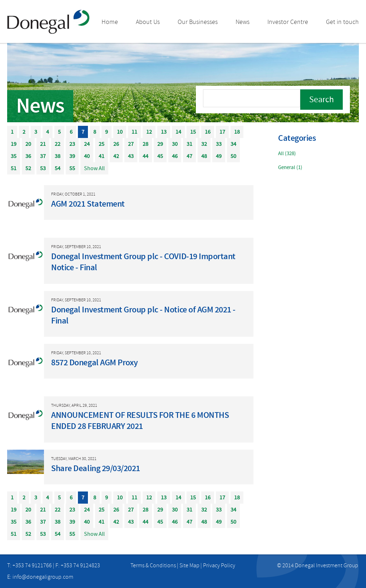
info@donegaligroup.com (43, 577)
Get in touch (342, 22)
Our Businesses (198, 22)
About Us (148, 22)
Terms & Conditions (153, 565)
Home (110, 22)
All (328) (287, 154)
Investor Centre (288, 22)
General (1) (290, 167)
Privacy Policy (219, 565)
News (243, 22)
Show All (94, 168)
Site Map (189, 565)
